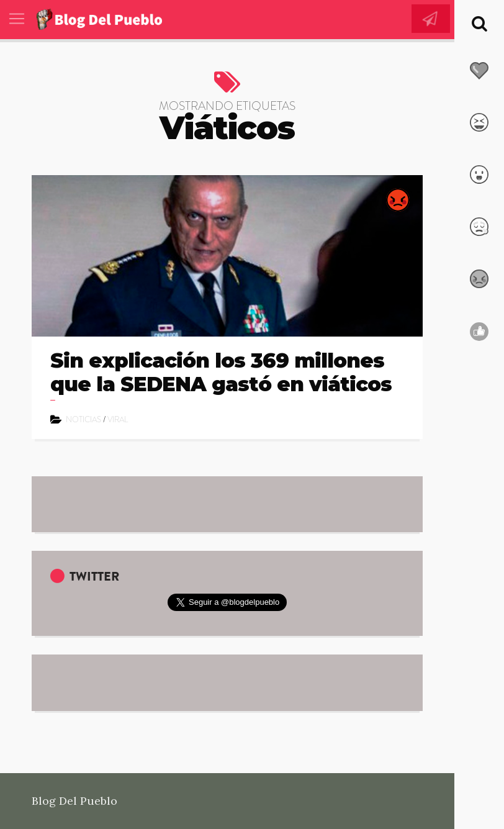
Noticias (83, 419)
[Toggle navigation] (17, 19)
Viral (118, 419)
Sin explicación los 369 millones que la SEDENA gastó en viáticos (221, 372)
